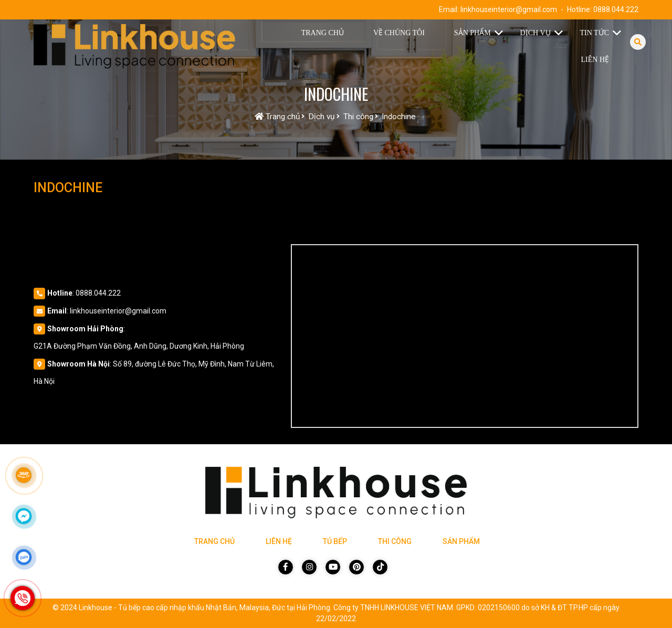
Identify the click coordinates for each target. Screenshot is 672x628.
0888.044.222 (616, 9)
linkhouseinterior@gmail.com (509, 9)
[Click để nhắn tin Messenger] (24, 516)
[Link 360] (24, 475)
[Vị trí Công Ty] (465, 336)
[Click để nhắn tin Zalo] (24, 557)
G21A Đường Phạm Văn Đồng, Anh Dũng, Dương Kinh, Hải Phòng (139, 346)
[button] (501, 33)
